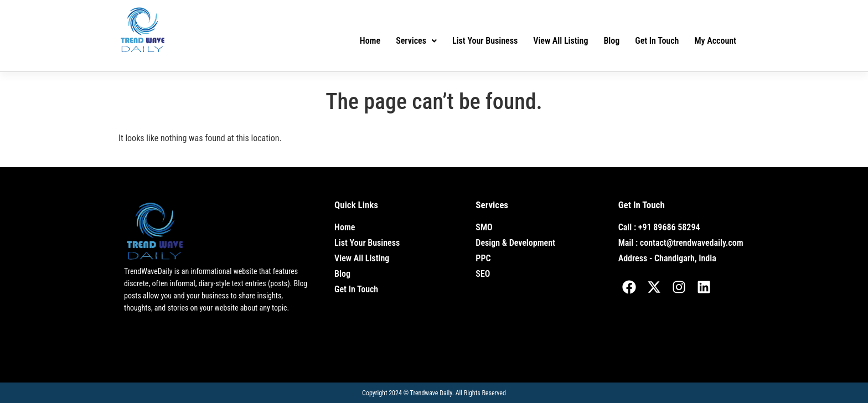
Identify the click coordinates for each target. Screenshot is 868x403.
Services (416, 41)
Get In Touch (657, 41)
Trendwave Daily (431, 393)
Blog (611, 41)
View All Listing (560, 41)
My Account (715, 41)
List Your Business (485, 41)
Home (370, 41)
